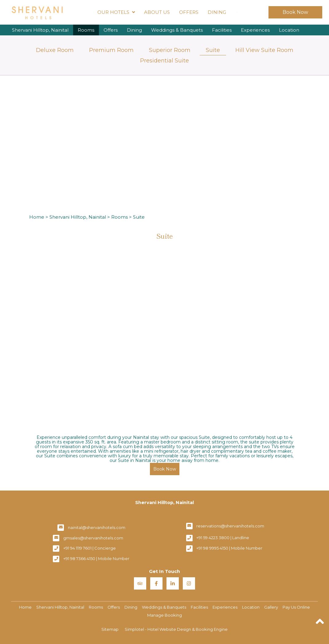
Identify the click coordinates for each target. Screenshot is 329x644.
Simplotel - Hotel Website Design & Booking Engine (176, 629)
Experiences (255, 30)
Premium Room (111, 50)
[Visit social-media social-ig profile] (189, 583)
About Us (157, 12)
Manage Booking (164, 615)
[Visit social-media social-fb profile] (156, 583)
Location (289, 30)
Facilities (222, 30)
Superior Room (170, 50)
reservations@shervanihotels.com (230, 526)
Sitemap (110, 629)
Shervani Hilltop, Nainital (40, 30)
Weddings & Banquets (177, 30)
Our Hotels (116, 12)
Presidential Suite (164, 61)
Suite (213, 50)
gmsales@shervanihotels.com (93, 538)
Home (37, 217)
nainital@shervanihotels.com (97, 527)
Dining (217, 12)
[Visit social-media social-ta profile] (140, 583)
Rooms (86, 30)
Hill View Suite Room (264, 50)
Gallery (271, 607)
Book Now (295, 12)
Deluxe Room (55, 50)
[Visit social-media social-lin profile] (173, 583)
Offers (189, 12)
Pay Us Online (296, 607)
